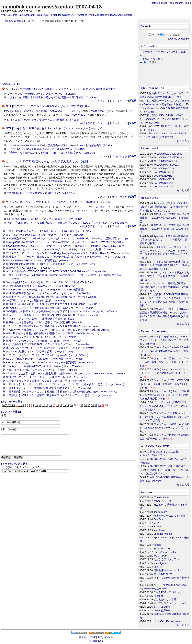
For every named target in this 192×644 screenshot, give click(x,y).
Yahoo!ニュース (163, 501)
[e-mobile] (55, 15)
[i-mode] (164, 3)
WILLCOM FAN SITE (155, 446)
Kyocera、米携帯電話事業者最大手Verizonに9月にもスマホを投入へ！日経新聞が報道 (164, 240)
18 (64, 405)
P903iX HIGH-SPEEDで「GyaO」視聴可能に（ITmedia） (39, 260)
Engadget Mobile (163, 534)
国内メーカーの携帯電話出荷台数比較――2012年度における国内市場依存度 (164, 218)
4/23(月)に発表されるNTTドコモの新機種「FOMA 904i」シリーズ (39, 111)
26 (92, 405)
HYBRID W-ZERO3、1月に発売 (168, 466)
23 (82, 405)
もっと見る (183, 141)
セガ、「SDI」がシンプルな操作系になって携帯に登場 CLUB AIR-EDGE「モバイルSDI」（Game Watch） (68, 223)
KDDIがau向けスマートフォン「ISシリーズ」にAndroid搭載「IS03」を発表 (164, 373)
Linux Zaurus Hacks (165, 552)
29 (103, 405)
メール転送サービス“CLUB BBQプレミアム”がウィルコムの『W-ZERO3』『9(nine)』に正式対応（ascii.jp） (68, 238)
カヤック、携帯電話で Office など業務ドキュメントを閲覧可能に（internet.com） (53, 326)
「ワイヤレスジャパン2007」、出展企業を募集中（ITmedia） (42, 319)
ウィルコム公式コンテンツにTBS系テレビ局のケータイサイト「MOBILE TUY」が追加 (60, 202)
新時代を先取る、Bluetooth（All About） (29, 268)
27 (96, 405)
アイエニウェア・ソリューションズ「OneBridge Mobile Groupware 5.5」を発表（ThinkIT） (58, 253)
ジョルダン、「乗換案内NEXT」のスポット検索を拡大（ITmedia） (45, 366)
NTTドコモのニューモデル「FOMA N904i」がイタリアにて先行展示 (48, 106)
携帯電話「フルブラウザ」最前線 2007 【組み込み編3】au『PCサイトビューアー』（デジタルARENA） (66, 257)
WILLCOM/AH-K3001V (166, 165)
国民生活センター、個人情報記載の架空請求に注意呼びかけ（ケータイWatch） (52, 297)
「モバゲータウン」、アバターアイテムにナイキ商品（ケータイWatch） (48, 355)
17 (61, 405)
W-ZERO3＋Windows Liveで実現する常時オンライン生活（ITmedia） (46, 235)
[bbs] (172, 3)
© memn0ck (96, 641)
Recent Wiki (149, 148)
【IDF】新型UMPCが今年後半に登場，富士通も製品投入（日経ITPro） (48, 149)
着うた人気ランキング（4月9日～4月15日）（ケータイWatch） (42, 337)
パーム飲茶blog (162, 610)
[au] (21, 15)
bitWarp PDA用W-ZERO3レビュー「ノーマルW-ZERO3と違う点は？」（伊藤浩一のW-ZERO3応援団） (65, 242)
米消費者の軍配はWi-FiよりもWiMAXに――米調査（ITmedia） (42, 286)
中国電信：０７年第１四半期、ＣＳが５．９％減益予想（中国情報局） (47, 381)
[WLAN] (72, 15)
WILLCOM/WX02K (164, 168)
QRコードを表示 (176, 52)
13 (47, 405)
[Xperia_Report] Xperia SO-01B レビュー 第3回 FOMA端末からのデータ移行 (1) (164, 351)
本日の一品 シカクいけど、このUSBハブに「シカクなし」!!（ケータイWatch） (52, 348)
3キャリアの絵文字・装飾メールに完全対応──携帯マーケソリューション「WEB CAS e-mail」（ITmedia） (67, 374)
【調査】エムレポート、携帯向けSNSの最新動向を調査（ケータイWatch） (49, 388)
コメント (102, 101)
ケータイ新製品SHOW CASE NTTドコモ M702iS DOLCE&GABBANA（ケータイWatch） (57, 271)
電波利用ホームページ (166, 570)
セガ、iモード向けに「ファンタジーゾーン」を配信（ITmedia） (43, 370)
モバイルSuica (162, 607)
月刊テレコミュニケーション (170, 603)
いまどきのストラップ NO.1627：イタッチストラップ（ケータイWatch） (48, 344)
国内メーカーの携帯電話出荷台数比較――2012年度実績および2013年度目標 (164, 229)
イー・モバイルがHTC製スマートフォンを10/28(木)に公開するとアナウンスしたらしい (164, 406)
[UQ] (64, 15)
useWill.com (160, 512)
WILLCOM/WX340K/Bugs (168, 154)
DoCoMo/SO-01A (163, 187)
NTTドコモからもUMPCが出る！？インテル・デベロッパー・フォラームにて (54, 128)
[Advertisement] (68, 52)
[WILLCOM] (43, 15)
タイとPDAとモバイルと (168, 592)
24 (85, 405)
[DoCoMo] (12, 15)
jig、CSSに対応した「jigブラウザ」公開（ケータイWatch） (40, 351)
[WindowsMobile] (114, 15)
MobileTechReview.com (167, 621)
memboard (159, 530)
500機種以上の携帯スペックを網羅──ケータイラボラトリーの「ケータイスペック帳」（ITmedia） (63, 311)
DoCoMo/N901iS (163, 176)
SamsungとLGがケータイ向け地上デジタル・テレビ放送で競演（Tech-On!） (50, 282)
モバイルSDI (83, 211)
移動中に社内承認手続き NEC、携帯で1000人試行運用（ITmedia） (45, 322)
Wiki (4, 15)
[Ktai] (91, 15)
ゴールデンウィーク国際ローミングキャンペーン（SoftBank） (43, 94)
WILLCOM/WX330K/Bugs (168, 157)
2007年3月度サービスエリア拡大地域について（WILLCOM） (42, 193)
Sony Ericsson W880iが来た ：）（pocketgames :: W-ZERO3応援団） (46, 290)
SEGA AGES (63, 211)
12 (43, 405)
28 (99, 405)
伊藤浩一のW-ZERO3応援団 (169, 516)
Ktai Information (153, 88)
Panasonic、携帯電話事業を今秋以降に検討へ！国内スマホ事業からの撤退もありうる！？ (164, 287)
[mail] (188, 3)
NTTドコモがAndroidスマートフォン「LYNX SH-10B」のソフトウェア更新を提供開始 (164, 340)
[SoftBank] (29, 15)
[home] (155, 3)
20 (71, 405)
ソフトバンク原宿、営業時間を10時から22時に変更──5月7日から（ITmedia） (52, 97)
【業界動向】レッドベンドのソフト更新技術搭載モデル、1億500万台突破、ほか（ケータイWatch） (63, 392)
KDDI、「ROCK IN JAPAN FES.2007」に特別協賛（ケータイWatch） (46, 359)
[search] (180, 3)
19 (68, 405)
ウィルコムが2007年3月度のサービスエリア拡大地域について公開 (47, 161)
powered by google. (179, 39)
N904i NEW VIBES (75, 115)
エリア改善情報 (54, 181)
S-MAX (158, 527)
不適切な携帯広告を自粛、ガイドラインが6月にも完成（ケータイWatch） (49, 293)
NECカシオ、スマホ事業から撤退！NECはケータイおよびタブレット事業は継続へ (164, 276)
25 (89, 405)
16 (57, 405)
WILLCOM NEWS (164, 574)
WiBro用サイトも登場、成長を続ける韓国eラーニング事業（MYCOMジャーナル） (53, 333)
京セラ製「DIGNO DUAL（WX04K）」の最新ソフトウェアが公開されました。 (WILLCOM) (163, 119)
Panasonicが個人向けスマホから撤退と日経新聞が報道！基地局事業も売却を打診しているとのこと (164, 207)
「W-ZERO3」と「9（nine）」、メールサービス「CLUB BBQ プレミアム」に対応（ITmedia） (61, 249)
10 (36, 405)
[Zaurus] (99, 15)
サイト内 (167, 35)
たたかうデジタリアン (166, 559)
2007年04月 (9, 405)
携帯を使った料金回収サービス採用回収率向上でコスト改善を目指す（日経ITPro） (54, 304)
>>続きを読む (87, 123)
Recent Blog (150, 198)
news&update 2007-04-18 (72, 7)
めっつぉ (159, 567)
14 (51, 405)
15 (54, 405)
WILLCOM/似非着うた (166, 161)
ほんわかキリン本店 (165, 599)
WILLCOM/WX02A (164, 179)
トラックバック (118, 101)
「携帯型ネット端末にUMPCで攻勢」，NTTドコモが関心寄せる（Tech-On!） (52, 153)
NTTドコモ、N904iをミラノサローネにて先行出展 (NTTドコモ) (43, 120)
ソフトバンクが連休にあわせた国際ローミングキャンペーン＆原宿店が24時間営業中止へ (61, 89)
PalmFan (158, 596)
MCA (156, 523)
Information (149, 46)
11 (40, 405)
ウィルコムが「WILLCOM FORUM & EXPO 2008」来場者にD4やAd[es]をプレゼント (164, 384)
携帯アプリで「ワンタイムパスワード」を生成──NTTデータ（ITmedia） (48, 377)
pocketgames (161, 563)
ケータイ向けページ (154, 52)
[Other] (128, 15)
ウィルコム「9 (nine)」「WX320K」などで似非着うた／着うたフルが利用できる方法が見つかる (164, 395)
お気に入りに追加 (153, 59)
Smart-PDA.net (162, 549)
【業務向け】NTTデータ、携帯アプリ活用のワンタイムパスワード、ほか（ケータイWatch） (59, 395)
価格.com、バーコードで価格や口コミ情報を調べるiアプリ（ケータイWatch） (51, 308)
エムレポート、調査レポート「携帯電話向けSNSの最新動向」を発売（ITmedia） (53, 315)
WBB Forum (160, 556)
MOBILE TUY (103, 207)
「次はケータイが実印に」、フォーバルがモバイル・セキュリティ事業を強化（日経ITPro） (59, 330)
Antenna (83, 15)
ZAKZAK (158, 519)
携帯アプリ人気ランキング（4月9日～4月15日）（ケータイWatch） (45, 341)
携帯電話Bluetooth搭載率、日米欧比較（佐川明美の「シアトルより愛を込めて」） (54, 264)
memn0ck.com (19, 7)
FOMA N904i (97, 111)
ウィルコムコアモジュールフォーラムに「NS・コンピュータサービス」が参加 (164, 362)
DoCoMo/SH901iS (164, 172)
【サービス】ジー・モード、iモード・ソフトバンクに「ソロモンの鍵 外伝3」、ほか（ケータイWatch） (66, 384)
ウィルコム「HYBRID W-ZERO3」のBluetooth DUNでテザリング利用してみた (164, 428)
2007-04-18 (12, 84)
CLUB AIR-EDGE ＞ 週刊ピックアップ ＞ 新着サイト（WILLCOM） (46, 219)
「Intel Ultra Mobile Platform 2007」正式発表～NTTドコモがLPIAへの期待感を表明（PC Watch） (62, 145)
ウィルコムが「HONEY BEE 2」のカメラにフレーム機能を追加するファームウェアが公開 (164, 417)
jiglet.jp (157, 545)
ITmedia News (162, 497)
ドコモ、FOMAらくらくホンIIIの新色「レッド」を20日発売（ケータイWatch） (51, 231)
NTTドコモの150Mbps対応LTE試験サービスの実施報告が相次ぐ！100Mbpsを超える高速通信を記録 (164, 265)
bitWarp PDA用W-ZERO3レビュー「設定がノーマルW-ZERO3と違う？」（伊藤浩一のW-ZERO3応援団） (66, 246)
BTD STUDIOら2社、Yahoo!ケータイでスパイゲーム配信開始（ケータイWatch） (52, 363)
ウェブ (155, 35)
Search (146, 26)
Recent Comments (154, 331)
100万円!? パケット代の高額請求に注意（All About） (36, 301)
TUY (62, 207)
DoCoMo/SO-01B (163, 183)
